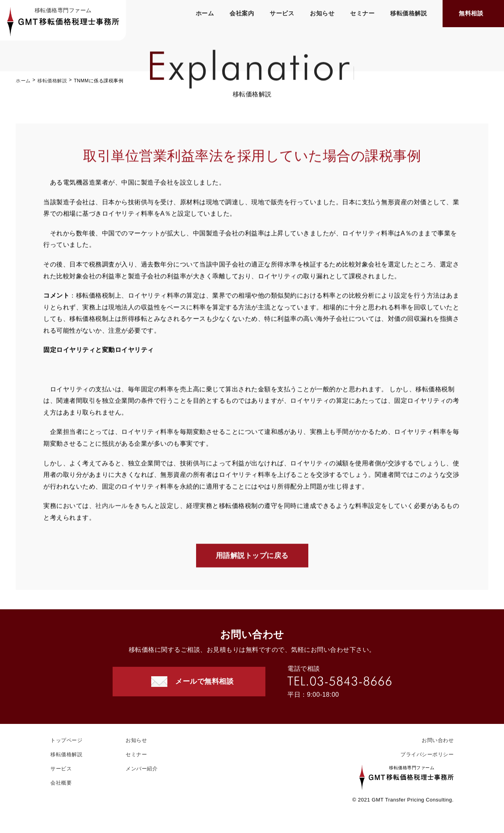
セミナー (362, 13)
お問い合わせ (438, 740)
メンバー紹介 (142, 769)
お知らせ (322, 13)
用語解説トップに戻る (252, 557)
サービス (282, 13)
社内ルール (112, 507)
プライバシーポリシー (427, 754)
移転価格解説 (409, 13)
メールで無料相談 (204, 681)
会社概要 (61, 783)
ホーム (205, 13)
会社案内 (242, 13)
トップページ (66, 740)
